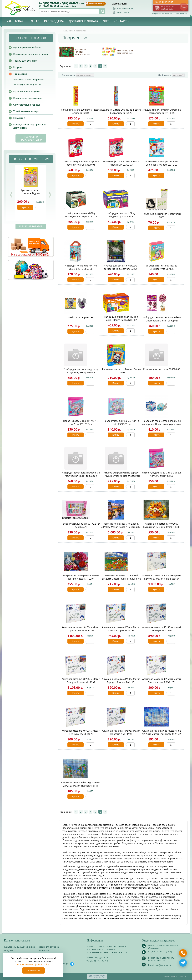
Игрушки (18, 67)
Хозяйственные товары (26, 111)
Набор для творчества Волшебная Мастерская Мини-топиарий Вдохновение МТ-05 (162, 321)
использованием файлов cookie (33, 964)
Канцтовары (16, 21)
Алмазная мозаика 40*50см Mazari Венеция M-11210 (162, 629)
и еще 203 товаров (31, 227)
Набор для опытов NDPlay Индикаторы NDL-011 (121, 215)
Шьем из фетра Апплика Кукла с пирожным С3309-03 (121, 163)
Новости (100, 946)
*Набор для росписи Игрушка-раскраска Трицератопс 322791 (121, 267)
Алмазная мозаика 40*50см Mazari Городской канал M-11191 (121, 681)
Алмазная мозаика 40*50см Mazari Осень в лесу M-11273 (81, 732)
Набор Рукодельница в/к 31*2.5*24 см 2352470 (81, 525)
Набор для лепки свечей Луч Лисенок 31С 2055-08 (81, 267)
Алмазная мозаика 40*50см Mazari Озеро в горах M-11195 (121, 629)
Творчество (20, 74)
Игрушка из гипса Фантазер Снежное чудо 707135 (162, 267)
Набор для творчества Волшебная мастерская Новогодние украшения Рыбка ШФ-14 (162, 424)
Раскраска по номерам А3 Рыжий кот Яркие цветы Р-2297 (81, 577)
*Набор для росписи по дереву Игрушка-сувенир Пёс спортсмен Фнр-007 (121, 476)
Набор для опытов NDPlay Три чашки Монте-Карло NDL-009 (121, 318)
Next (50, 195)
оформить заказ (184, 7)
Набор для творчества (81, 317)
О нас (35, 21)
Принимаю (33, 970)
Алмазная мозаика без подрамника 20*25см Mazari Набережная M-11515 (81, 786)
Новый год (19, 118)
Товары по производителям (31, 138)
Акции (109, 946)
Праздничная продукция (27, 91)
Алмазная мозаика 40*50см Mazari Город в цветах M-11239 (81, 629)
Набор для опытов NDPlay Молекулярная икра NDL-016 (81, 215)
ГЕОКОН (182, 976)
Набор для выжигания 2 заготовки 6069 (162, 215)
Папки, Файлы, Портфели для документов (30, 126)
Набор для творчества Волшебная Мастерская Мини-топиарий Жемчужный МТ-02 (81, 476)
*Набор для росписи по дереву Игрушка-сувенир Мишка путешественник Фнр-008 (81, 372)
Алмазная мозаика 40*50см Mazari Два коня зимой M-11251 (162, 681)
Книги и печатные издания (28, 98)
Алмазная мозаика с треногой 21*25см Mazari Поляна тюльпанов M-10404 (121, 579)
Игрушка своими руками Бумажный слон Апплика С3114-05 (162, 111)
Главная (91, 946)
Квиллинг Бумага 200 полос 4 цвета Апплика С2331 (81, 111)
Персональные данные (98, 952)
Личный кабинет (125, 9)
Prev (11, 195)
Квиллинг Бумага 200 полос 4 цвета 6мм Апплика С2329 (121, 111)
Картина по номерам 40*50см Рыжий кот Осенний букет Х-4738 (162, 525)
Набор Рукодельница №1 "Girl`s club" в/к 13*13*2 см (81, 422)
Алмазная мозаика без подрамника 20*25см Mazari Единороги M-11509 (162, 732)
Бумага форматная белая (27, 47)
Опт (106, 21)
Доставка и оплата (83, 21)
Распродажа (54, 21)
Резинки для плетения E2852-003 (162, 369)
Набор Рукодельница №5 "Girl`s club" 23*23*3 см (121, 422)
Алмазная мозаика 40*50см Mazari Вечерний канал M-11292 (81, 681)
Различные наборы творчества (83, 52)
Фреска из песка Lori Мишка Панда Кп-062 (121, 371)
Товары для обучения (25, 61)
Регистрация (123, 12)
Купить (76, 124)
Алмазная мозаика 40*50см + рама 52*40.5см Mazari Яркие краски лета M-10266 (162, 579)
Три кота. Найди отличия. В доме (31, 192)
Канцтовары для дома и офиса (30, 54)
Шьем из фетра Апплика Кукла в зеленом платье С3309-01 (81, 163)
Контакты (121, 21)
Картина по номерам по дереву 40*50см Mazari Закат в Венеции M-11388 (121, 527)
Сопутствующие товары (26, 105)
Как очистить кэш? (119, 952)
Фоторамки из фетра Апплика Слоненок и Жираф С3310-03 (162, 163)
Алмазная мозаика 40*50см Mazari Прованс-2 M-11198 (121, 732)
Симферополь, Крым (68, 6)
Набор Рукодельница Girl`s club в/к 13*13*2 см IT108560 (162, 474)
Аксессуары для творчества (125, 52)
